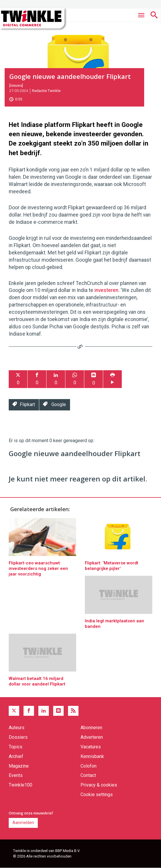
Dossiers (18, 737)
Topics (16, 747)
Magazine (19, 766)
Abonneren (91, 728)
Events (16, 775)
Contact (88, 775)
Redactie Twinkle (46, 91)
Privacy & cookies (99, 785)
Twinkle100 (20, 785)
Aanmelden (23, 823)
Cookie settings (97, 795)
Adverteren (92, 737)
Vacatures (91, 747)
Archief (16, 756)
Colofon (88, 766)
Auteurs (17, 728)
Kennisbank (92, 756)
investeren (106, 290)
